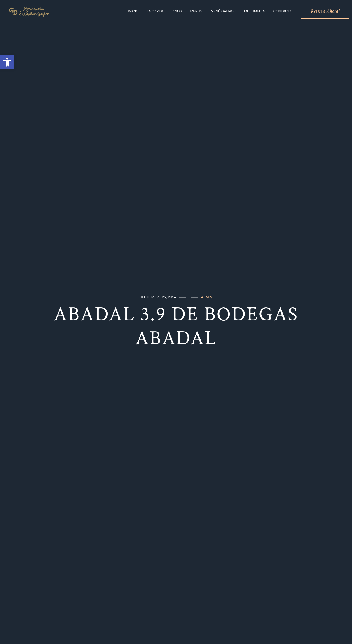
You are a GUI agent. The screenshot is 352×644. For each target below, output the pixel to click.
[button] (7, 62)
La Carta (155, 11)
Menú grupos (223, 11)
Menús (196, 11)
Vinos (177, 11)
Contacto (283, 11)
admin (207, 297)
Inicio (133, 11)
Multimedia (254, 11)
